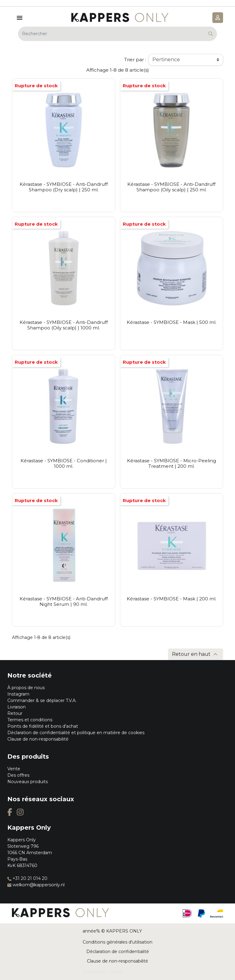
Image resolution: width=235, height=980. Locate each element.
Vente (14, 769)
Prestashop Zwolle (103, 972)
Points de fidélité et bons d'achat (43, 726)
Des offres (18, 775)
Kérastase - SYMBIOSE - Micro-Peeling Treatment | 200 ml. (172, 463)
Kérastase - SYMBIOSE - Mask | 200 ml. (172, 599)
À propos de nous (26, 688)
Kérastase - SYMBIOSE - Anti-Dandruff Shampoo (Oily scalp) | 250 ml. (171, 187)
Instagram (18, 694)
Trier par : (135, 60)
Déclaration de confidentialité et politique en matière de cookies (76, 733)
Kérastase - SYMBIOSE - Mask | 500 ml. (172, 322)
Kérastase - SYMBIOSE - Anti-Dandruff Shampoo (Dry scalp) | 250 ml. (64, 187)
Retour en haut (196, 654)
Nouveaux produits (28, 782)
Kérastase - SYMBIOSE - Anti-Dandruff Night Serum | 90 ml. (64, 601)
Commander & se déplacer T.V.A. (42, 700)
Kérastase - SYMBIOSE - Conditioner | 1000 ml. (64, 463)
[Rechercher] (117, 34)
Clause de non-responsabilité (38, 739)
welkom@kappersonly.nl (36, 885)
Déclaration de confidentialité (118, 952)
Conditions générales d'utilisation (117, 942)
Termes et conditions (30, 720)
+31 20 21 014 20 (27, 878)
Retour (15, 713)
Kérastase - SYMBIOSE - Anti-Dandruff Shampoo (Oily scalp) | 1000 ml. (64, 325)
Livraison (17, 707)
